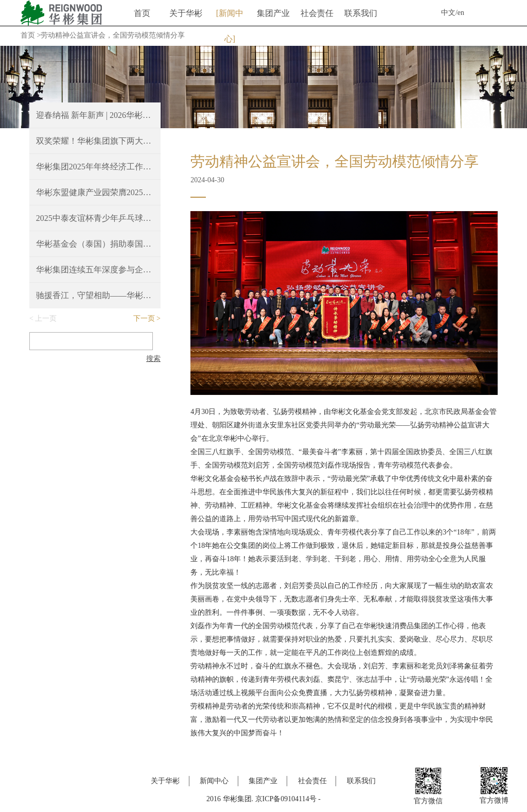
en (461, 13)
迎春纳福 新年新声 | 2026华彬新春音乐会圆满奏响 (95, 115)
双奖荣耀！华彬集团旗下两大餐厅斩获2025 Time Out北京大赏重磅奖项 (95, 141)
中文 (448, 13)
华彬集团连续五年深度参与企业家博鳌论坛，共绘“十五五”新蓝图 (95, 270)
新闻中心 (231, 18)
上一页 (46, 318)
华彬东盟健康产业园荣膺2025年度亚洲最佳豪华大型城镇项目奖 (95, 192)
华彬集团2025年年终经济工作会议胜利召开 (95, 167)
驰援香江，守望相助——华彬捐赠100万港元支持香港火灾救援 (95, 295)
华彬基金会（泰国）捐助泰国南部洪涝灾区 (95, 244)
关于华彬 (186, 13)
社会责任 (317, 13)
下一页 (144, 318)
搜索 (153, 359)
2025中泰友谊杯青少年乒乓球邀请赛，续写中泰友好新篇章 (95, 218)
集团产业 (273, 13)
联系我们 (361, 13)
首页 (142, 13)
